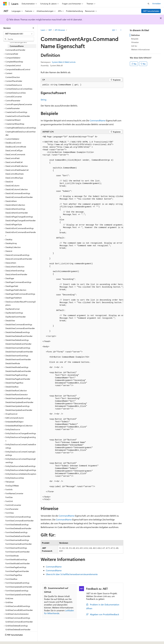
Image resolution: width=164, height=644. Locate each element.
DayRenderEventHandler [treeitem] (16, 317)
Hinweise (135, 42)
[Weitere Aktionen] (121, 30)
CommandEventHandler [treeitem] (15, 50)
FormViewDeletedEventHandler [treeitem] (18, 528)
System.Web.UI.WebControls (64, 62)
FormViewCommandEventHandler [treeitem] (20, 521)
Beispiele (135, 39)
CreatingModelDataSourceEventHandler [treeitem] (21, 133)
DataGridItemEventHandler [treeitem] (17, 213)
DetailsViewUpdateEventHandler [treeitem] (19, 410)
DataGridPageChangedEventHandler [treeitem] (21, 220)
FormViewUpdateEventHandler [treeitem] (18, 595)
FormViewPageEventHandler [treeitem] (17, 571)
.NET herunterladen (151, 11)
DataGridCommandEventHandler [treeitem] (19, 197)
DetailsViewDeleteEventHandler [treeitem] (18, 344)
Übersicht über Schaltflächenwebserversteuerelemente (72, 574)
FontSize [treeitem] (9, 497)
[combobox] (19, 34)
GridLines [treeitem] (9, 598)
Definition (135, 35)
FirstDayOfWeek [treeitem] (12, 486)
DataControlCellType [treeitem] (14, 150)
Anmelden (157, 3)
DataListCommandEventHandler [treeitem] (19, 259)
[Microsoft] (5, 4)
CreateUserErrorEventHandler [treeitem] (18, 116)
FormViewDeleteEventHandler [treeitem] (18, 536)
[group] (82, 318)
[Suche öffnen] (148, 4)
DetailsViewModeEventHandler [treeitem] (18, 371)
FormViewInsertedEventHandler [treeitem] (19, 544)
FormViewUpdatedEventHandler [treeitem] (19, 587)
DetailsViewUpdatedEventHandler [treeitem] (19, 402)
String (43, 100)
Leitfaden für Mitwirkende (59, 612)
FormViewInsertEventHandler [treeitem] (18, 552)
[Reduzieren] (33, 28)
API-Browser (60, 30)
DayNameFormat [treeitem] (13, 309)
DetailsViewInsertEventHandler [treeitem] (18, 359)
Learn (43, 30)
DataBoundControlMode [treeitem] (16, 147)
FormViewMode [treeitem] (12, 556)
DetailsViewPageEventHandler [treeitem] (18, 379)
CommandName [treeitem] (17, 46)
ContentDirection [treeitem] (13, 77)
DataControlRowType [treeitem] (14, 178)
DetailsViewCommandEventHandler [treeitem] (20, 328)
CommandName (98, 120)
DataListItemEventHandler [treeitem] (16, 274)
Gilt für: (134, 46)
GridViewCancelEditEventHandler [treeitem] (19, 610)
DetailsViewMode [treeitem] (13, 363)
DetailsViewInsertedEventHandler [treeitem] (19, 352)
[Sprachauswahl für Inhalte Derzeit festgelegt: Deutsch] (9, 639)
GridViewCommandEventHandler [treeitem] (19, 622)
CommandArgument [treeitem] (18, 42)
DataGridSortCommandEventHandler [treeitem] (21, 234)
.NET (50, 30)
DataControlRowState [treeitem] (14, 174)
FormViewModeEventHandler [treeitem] (18, 563)
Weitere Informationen (141, 49)
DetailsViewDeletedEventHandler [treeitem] (19, 336)
